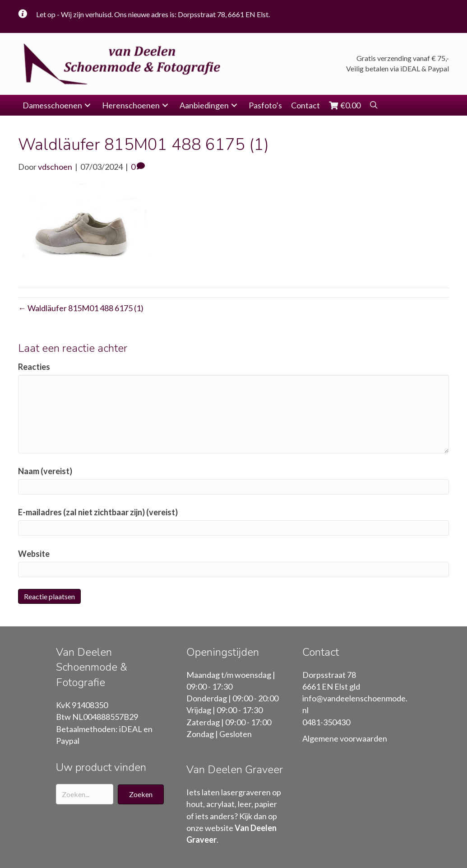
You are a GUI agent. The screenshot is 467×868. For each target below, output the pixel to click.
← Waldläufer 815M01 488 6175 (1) (81, 308)
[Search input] (85, 794)
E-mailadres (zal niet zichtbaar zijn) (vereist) (98, 512)
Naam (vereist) (45, 471)
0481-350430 (326, 722)
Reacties (34, 367)
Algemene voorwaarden (345, 738)
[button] (88, 105)
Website (34, 553)
